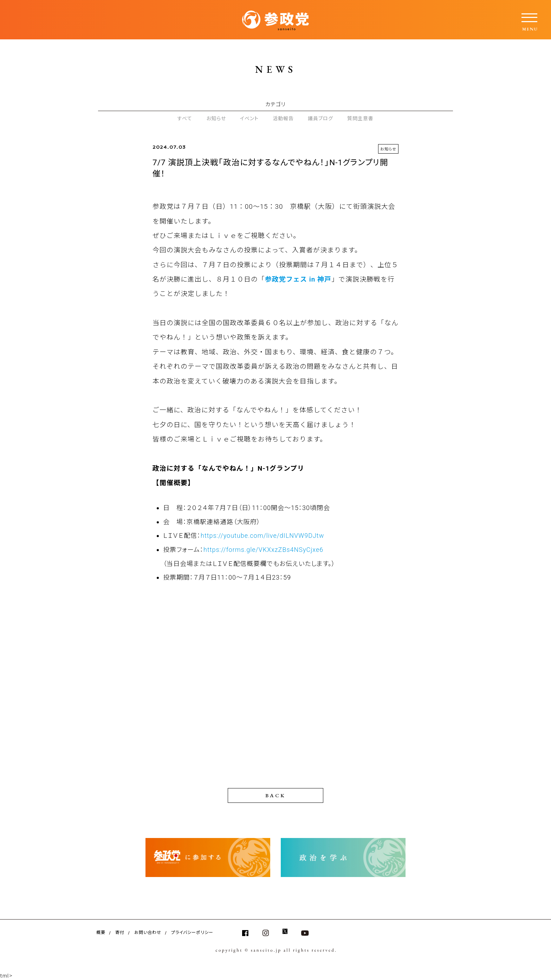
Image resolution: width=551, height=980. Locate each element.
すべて (185, 118)
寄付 (120, 932)
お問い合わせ (148, 932)
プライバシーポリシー (192, 932)
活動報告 (283, 118)
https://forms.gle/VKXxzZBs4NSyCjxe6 (263, 550)
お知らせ (216, 118)
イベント (249, 118)
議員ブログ (320, 118)
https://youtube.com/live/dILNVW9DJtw (262, 536)
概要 (101, 932)
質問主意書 (360, 118)
